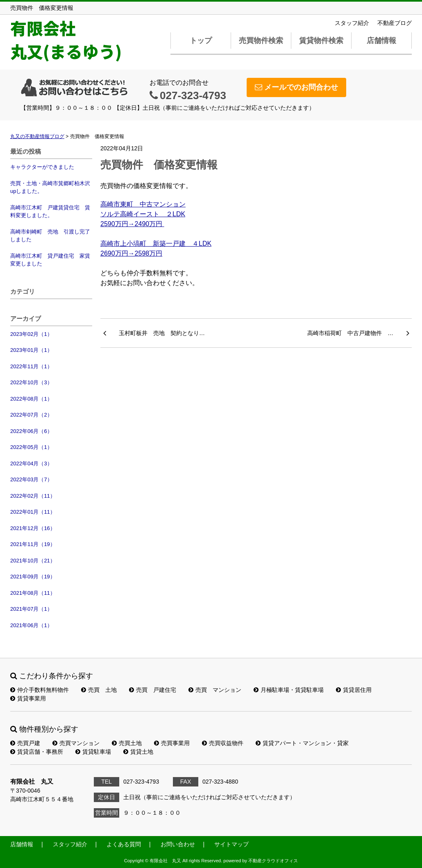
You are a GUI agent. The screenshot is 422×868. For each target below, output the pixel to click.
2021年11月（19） (33, 544)
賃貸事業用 (28, 698)
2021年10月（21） (33, 561)
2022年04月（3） (31, 463)
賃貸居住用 (354, 690)
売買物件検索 (261, 41)
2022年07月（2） (31, 415)
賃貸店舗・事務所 (37, 752)
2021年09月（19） (33, 577)
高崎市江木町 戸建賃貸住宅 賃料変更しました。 (50, 212)
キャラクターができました (42, 167)
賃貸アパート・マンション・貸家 (302, 743)
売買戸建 (25, 743)
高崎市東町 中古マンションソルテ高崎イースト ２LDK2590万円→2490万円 (143, 214)
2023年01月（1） (31, 350)
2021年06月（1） (31, 625)
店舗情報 (381, 41)
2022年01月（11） (33, 512)
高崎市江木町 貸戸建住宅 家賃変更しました (50, 260)
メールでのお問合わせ (296, 87)
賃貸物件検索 (321, 41)
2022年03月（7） (31, 479)
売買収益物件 (223, 743)
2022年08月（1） (31, 399)
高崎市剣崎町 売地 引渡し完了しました (50, 236)
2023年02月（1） (31, 334)
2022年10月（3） (31, 382)
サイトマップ (231, 844)
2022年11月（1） (31, 366)
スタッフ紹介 (352, 23)
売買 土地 (99, 690)
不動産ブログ (395, 23)
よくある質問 (124, 844)
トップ (201, 41)
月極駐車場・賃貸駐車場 (289, 690)
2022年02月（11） (33, 496)
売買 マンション (215, 690)
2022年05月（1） (31, 447)
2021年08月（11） (33, 593)
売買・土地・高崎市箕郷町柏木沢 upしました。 (51, 187)
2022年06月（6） (31, 431)
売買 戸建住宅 (153, 690)
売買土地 (127, 743)
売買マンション (76, 743)
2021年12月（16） (33, 528)
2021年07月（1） (31, 609)
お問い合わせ (178, 844)
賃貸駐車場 (93, 752)
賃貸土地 (138, 752)
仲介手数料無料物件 (40, 690)
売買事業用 (172, 743)
